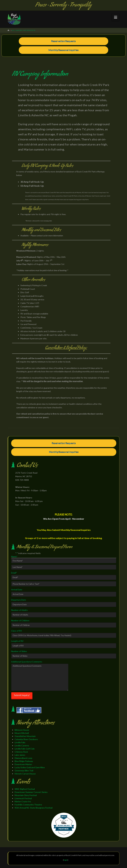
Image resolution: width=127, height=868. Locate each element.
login (66, 860)
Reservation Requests (63, 41)
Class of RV (17, 631)
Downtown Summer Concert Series (31, 792)
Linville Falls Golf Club (25, 749)
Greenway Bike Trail (24, 771)
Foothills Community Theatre (28, 805)
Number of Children (20, 620)
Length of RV (17, 641)
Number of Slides (19, 651)
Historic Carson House (25, 774)
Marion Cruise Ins (23, 801)
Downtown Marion (23, 764)
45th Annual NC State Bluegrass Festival (34, 808)
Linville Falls (20, 742)
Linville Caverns (22, 746)
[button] (116, 17)
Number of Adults (19, 610)
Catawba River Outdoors (26, 739)
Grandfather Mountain (25, 736)
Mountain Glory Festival (26, 795)
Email (14, 573)
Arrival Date (17, 589)
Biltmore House (22, 730)
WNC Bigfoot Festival (25, 789)
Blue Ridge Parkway (24, 761)
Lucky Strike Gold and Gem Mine (30, 767)
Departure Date (19, 600)
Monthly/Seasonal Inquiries (63, 50)
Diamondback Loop (23, 758)
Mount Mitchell (22, 733)
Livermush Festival (23, 798)
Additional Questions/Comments (27, 662)
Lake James (20, 755)
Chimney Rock (21, 752)
